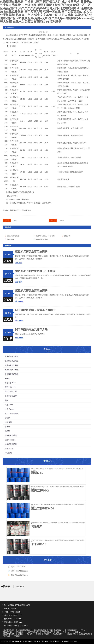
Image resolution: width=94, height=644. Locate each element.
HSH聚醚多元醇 (25, 210)
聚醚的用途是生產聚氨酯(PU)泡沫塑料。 (31, 334)
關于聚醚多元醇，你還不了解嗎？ (35, 310)
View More (19, 301)
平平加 (7, 378)
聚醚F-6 (67, 236)
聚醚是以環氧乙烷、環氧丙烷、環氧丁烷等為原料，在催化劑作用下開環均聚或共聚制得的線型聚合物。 (53, 316)
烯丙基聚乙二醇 (11, 392)
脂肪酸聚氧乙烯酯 (12, 365)
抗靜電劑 (8, 422)
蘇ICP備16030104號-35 (51, 642)
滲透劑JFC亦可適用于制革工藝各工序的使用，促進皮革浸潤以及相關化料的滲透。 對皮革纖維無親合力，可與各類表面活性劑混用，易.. (53, 277)
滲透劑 (7, 427)
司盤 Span (9, 405)
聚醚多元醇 (14, 210)
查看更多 (19, 262)
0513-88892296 (22, 571)
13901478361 (21, 567)
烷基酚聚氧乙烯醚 (12, 361)
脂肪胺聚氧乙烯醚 (12, 374)
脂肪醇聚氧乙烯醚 (12, 357)
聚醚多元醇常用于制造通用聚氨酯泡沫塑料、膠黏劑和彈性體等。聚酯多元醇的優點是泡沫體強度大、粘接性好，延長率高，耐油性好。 (52, 257)
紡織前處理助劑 (11, 435)
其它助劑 (8, 453)
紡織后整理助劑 (11, 444)
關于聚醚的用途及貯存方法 (31, 330)
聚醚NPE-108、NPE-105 (45, 236)
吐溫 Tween (9, 409)
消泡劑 (29, 42)
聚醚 (12, 35)
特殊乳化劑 (9, 449)
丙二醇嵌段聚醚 (13, 236)
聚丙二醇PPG (10, 387)
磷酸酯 (7, 431)
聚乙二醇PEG (10, 383)
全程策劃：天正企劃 (69, 642)
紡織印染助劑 (10, 440)
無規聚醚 (62, 220)
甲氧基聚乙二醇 (11, 396)
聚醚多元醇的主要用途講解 (31, 252)
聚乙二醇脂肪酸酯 (12, 413)
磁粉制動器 (20, 586)
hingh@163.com (21, 575)
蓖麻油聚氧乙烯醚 (12, 370)
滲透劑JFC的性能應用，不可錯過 (35, 271)
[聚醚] (15, 220)
